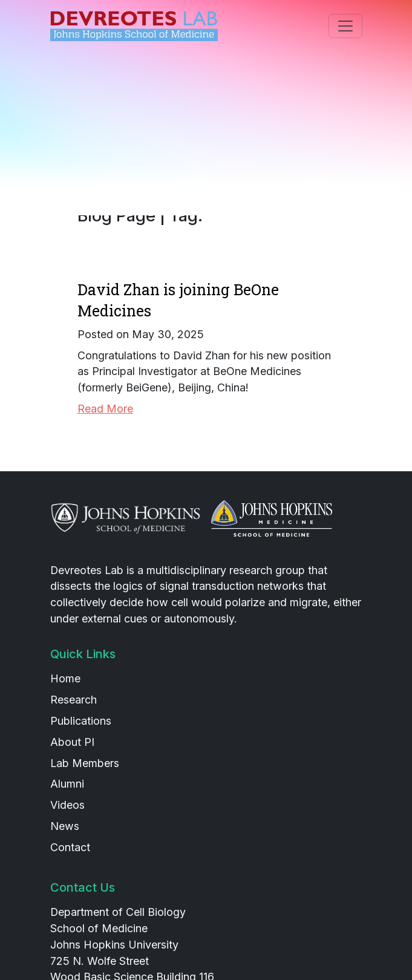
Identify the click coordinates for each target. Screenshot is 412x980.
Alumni (67, 784)
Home (65, 678)
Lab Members (85, 763)
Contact (70, 847)
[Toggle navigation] (345, 26)
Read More (105, 409)
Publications (81, 721)
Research (74, 700)
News (65, 826)
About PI (72, 742)
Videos (67, 805)
